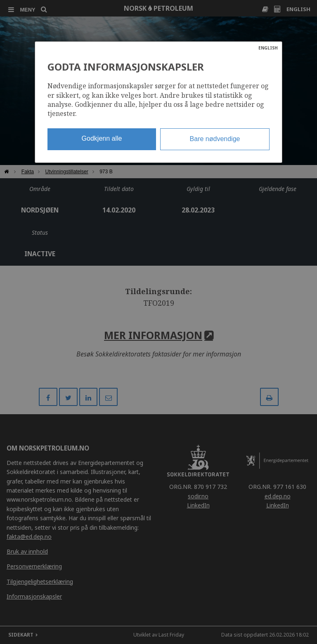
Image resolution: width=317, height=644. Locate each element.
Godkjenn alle (102, 138)
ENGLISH (268, 48)
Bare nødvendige (215, 139)
